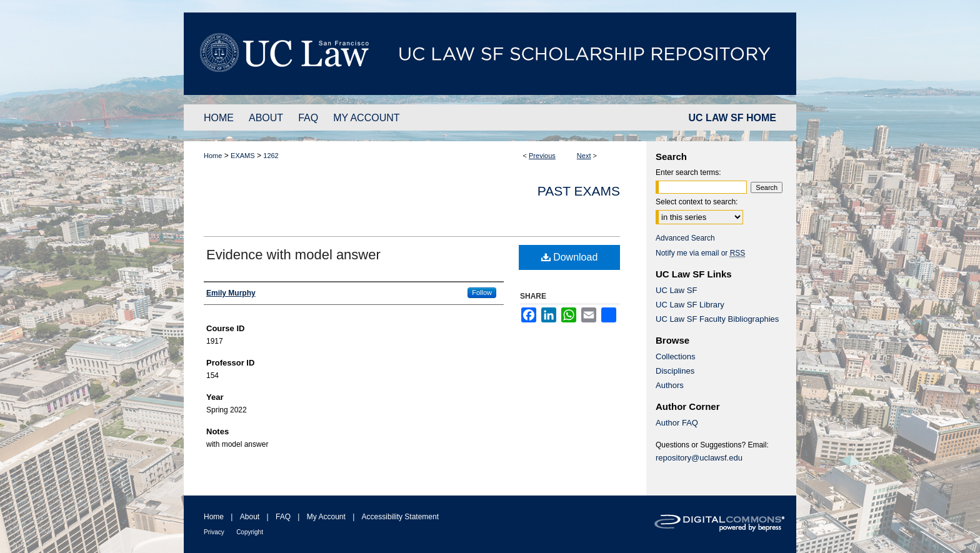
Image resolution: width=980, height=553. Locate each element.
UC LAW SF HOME (732, 118)
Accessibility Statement (400, 517)
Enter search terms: (688, 172)
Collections (676, 356)
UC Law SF (676, 290)
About (250, 517)
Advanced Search (685, 238)
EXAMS (243, 156)
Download (570, 257)
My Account (326, 517)
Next (584, 156)
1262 (271, 156)
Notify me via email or (700, 253)
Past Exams (579, 191)
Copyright (250, 532)
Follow (482, 292)
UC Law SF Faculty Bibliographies (717, 319)
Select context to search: (697, 202)
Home (213, 156)
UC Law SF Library (690, 305)
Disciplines (675, 371)
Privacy (214, 532)
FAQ (283, 517)
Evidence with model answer (293, 255)
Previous (542, 156)
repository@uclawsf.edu (699, 458)
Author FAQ (677, 423)
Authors (670, 385)
